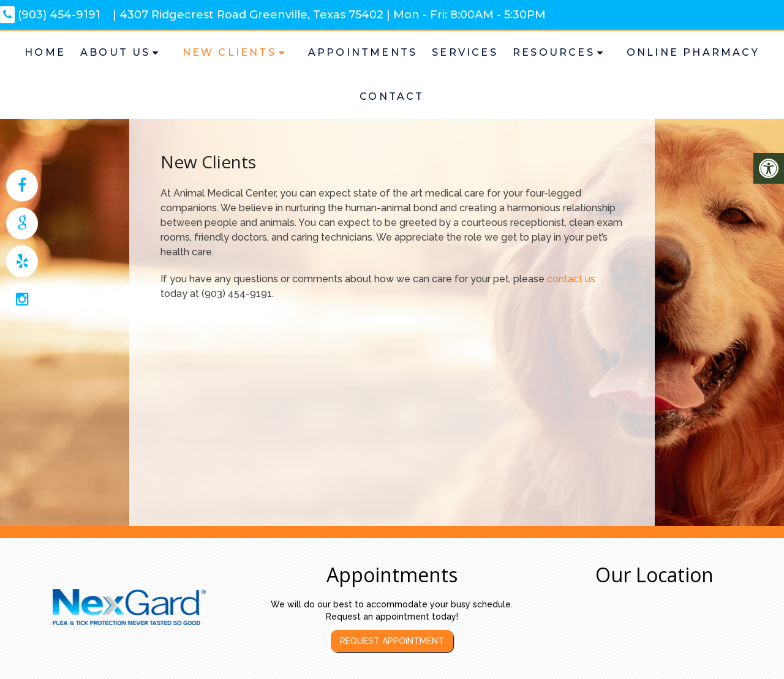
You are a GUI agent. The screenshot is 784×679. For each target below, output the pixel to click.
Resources (554, 52)
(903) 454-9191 (50, 15)
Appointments (363, 52)
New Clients (229, 52)
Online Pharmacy (693, 52)
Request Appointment (392, 641)
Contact (392, 96)
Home (45, 52)
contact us (571, 279)
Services (465, 52)
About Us (115, 52)
